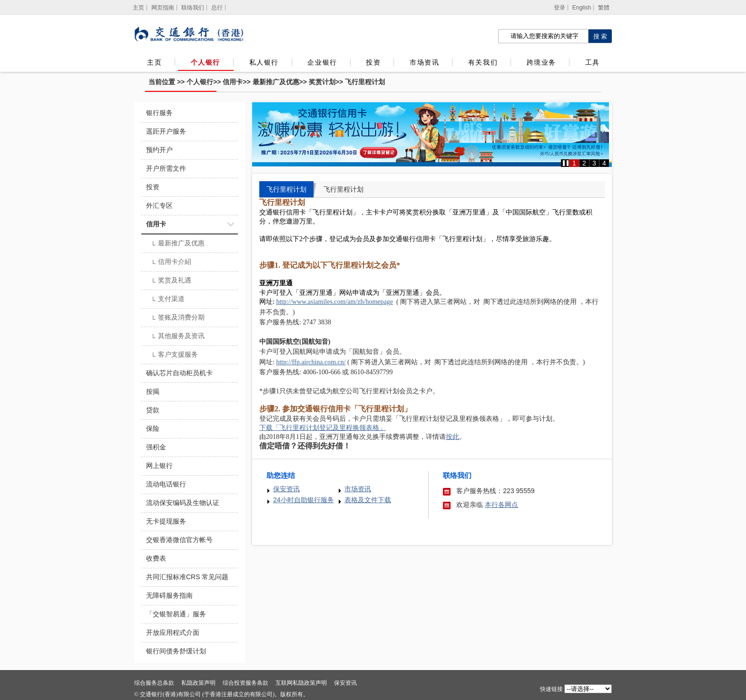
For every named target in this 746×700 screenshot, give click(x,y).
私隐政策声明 (198, 683)
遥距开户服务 (166, 131)
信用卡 (233, 82)
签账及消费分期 (178, 318)
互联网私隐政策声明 (301, 683)
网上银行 (159, 466)
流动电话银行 (166, 484)
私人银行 (264, 62)
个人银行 (206, 62)
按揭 (153, 391)
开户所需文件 (166, 168)
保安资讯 (286, 489)
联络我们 (193, 8)
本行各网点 (501, 505)
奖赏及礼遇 (171, 281)
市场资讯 (424, 62)
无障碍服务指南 (169, 595)
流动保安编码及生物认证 (183, 503)
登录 (559, 8)
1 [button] (574, 163)
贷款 (153, 410)
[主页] (139, 8)
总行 (217, 8)
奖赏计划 (322, 82)
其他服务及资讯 (178, 337)
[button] (566, 163)
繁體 (604, 8)
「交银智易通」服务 (176, 614)
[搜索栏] (543, 36)
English (582, 8)
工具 (592, 62)
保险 (153, 428)
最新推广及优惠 (276, 82)
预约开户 (159, 150)
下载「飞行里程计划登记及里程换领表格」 (323, 428)
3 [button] (594, 163)
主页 (154, 62)
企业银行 (322, 62)
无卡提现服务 (166, 521)
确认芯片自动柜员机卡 (179, 373)
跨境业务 (541, 62)
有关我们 (483, 62)
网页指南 (163, 8)
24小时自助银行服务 (304, 500)
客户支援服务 (174, 355)
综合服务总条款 (154, 683)
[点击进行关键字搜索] (600, 36)
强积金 (156, 447)
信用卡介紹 (171, 262)
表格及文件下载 (368, 500)
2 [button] (584, 163)
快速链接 (551, 689)
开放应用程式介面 (173, 632)
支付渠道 (168, 300)
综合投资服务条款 (245, 683)
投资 (373, 62)
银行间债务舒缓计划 (176, 651)
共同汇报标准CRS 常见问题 (187, 577)
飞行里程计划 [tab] (286, 189)
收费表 (156, 558)
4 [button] (604, 163)
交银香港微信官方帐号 (179, 540)
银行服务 (159, 113)
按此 (452, 437)
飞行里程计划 (365, 82)
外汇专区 (159, 205)
